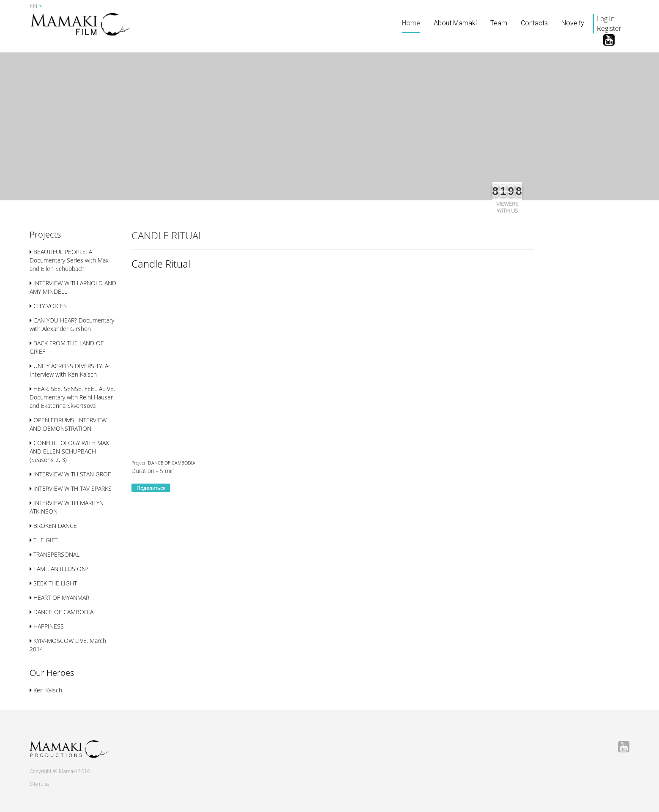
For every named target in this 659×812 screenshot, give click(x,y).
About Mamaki (455, 23)
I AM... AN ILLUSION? (59, 569)
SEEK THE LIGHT (53, 583)
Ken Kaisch (46, 690)
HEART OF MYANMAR (59, 597)
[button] (45, 235)
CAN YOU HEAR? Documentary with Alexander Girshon (72, 324)
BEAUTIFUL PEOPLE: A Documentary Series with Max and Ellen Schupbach (69, 260)
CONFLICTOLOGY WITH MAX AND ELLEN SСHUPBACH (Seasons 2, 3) (69, 451)
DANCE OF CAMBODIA (62, 612)
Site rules (40, 784)
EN (36, 6)
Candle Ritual (161, 264)
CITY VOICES (48, 306)
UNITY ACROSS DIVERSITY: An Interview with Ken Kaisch (71, 370)
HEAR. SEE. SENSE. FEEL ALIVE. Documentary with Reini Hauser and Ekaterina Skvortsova (72, 397)
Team (499, 23)
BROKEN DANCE (53, 526)
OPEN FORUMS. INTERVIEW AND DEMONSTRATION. (68, 424)
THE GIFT (44, 540)
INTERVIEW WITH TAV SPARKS (71, 488)
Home (411, 23)
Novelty (573, 23)
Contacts (534, 23)
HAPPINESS (47, 626)
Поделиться (151, 488)
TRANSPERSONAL (55, 554)
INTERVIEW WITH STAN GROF (70, 474)
